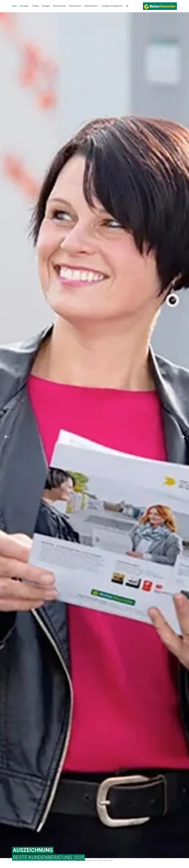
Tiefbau (35, 6)
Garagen (46, 6)
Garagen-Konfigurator (112, 6)
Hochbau (24, 6)
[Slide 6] (110, 861)
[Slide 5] (105, 861)
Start (14, 6)
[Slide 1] (84, 861)
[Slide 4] (100, 861)
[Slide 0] (79, 861)
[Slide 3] (94, 861)
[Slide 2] (89, 861)
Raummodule (60, 6)
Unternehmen (91, 6)
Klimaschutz (75, 6)
